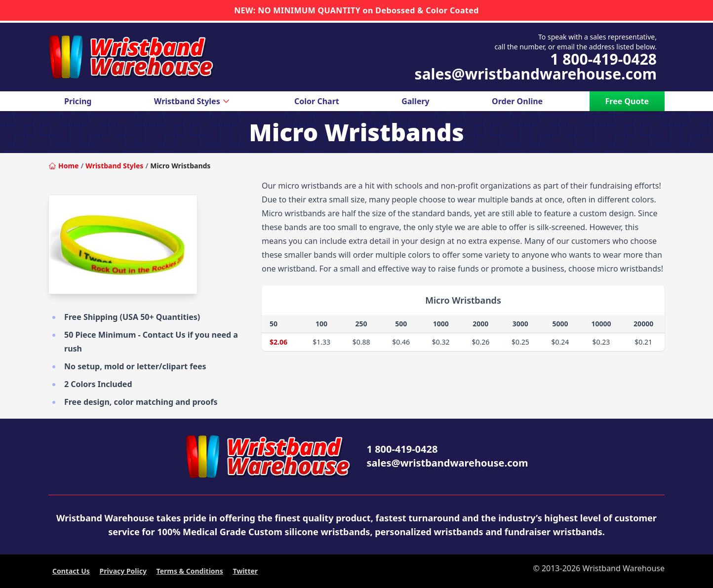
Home (63, 166)
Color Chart (317, 101)
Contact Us (71, 571)
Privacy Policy (123, 571)
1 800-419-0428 (603, 59)
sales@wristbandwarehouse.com (536, 74)
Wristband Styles (193, 101)
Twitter (245, 571)
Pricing (78, 101)
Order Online (517, 101)
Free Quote (627, 101)
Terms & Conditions (190, 571)
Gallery (416, 101)
